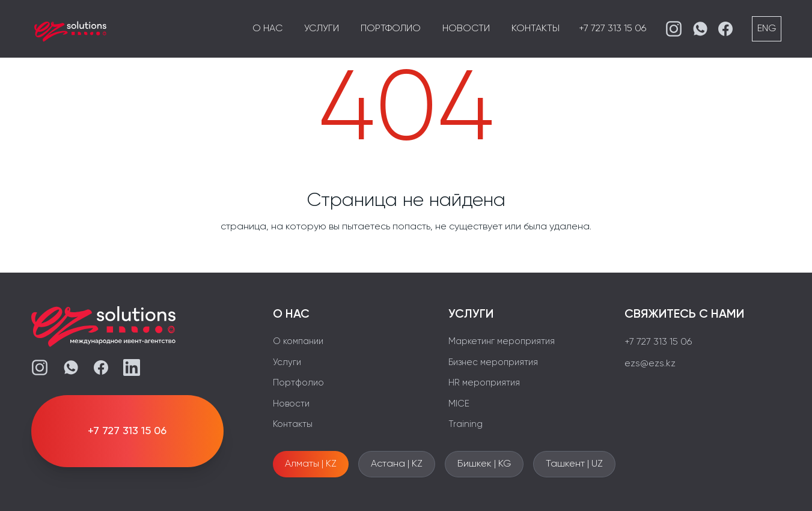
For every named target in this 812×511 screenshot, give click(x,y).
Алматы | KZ (311, 464)
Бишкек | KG (484, 464)
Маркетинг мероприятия (502, 341)
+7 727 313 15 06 (612, 29)
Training (466, 424)
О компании (298, 341)
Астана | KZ (397, 464)
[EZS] (70, 29)
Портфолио (391, 29)
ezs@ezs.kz (650, 364)
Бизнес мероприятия (493, 362)
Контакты (536, 29)
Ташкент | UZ (574, 464)
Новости (466, 29)
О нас (267, 29)
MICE (459, 404)
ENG (767, 29)
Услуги (322, 29)
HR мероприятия (484, 383)
